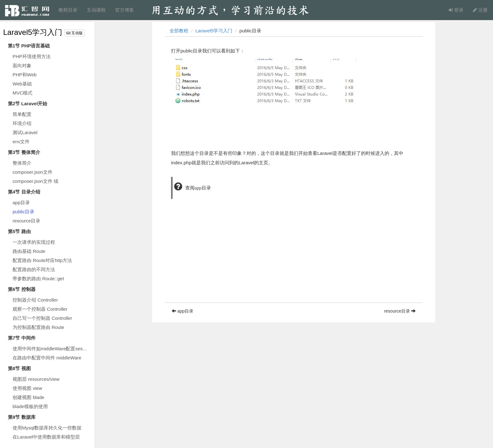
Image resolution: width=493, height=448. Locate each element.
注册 (480, 10)
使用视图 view (27, 388)
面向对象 (22, 66)
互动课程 (96, 10)
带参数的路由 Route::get (38, 279)
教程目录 (68, 10)
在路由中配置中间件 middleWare (47, 358)
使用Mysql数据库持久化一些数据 (47, 428)
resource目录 (26, 221)
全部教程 (179, 31)
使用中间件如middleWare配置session (52, 349)
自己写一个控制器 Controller (42, 318)
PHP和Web (25, 75)
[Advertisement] (294, 259)
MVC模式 (22, 93)
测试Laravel (25, 132)
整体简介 (22, 163)
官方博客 (125, 10)
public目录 (23, 212)
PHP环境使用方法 (32, 56)
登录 (456, 10)
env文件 (21, 142)
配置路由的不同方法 (34, 269)
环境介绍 (22, 123)
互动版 (75, 33)
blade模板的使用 (30, 406)
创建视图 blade (28, 397)
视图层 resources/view (36, 379)
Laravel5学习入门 (33, 32)
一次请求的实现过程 (34, 242)
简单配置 (22, 114)
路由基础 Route (29, 251)
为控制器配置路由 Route (38, 327)
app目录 (21, 202)
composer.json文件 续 (36, 181)
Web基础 (22, 84)
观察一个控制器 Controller (40, 309)
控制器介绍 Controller (35, 300)
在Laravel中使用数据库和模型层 (46, 437)
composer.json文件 (33, 172)
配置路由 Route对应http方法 (42, 260)
